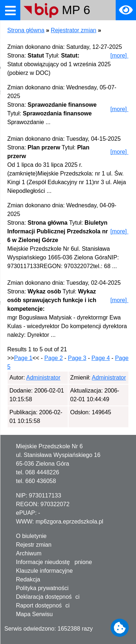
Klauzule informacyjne (44, 571)
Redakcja (28, 579)
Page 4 (101, 358)
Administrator (43, 378)
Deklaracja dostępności (48, 597)
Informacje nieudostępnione (54, 562)
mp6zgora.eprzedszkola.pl (69, 522)
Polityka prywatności (42, 588)
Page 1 (23, 358)
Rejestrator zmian (73, 30)
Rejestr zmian (34, 545)
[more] (119, 56)
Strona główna (26, 30)
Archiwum (29, 553)
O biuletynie (31, 536)
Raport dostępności (43, 605)
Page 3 (77, 358)
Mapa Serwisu (34, 614)
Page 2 (53, 358)
